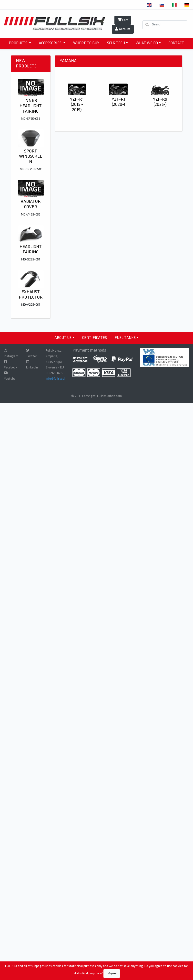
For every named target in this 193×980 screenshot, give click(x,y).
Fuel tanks (125, 338)
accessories (51, 43)
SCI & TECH (116, 43)
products (18, 43)
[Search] (165, 25)
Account (123, 29)
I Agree (112, 974)
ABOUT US (63, 338)
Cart (123, 20)
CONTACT (176, 43)
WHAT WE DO (147, 43)
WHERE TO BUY (86, 43)
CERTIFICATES (95, 338)
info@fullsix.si (55, 379)
